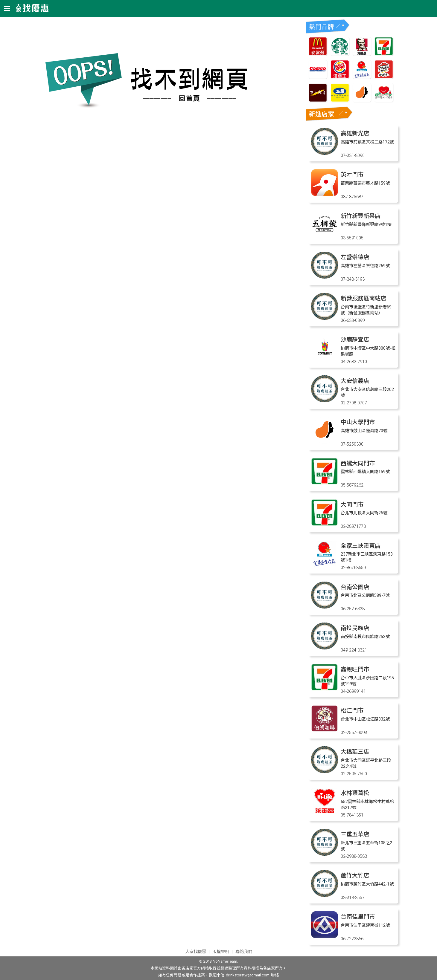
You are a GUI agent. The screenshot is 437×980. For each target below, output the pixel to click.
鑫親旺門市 (355, 669)
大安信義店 (355, 381)
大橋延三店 (355, 752)
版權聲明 (221, 952)
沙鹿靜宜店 (355, 340)
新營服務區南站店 (363, 298)
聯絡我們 (244, 952)
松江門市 (352, 711)
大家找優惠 (196, 952)
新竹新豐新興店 (361, 216)
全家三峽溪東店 (361, 546)
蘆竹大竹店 (355, 876)
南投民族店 (355, 628)
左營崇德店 (355, 257)
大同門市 (352, 505)
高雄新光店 (355, 133)
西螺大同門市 (358, 463)
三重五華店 (355, 834)
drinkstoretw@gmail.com (248, 975)
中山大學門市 (358, 422)
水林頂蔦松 (355, 793)
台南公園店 (355, 587)
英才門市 (352, 175)
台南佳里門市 (358, 917)
